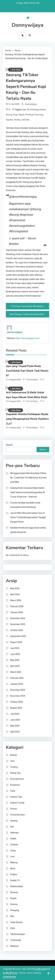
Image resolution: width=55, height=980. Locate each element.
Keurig (9, 115)
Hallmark (14, 833)
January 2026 (17, 612)
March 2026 (16, 600)
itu (28, 110)
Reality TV (15, 880)
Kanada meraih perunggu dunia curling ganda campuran (28, 530)
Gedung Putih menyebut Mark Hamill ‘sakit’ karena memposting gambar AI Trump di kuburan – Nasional (27, 492)
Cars (12, 761)
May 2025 (15, 660)
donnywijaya (31, 104)
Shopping (15, 910)
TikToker (26, 120)
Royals (13, 898)
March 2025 (16, 672)
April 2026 (15, 594)
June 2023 (15, 720)
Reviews (14, 892)
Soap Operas (16, 922)
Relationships (16, 886)
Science (14, 904)
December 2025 (18, 618)
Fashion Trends (17, 803)
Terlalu (17, 120)
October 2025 (17, 630)
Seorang (39, 115)
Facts (13, 791)
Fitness (14, 809)
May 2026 (15, 588)
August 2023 (16, 708)
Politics (14, 874)
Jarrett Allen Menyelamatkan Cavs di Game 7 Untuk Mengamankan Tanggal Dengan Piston (28, 517)
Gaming (14, 821)
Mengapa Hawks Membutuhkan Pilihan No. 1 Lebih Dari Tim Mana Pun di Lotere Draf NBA (29, 478)
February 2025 (17, 678)
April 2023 (15, 732)
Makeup (14, 862)
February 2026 (17, 606)
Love (12, 857)
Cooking (14, 767)
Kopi (16, 115)
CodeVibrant (9, 977)
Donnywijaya (27, 25)
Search (9, 445)
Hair (12, 827)
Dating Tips (15, 773)
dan (24, 110)
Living (13, 851)
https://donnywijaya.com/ (27, 338)
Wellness (14, 946)
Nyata (21, 115)
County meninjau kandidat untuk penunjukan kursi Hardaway (25, 505)
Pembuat (29, 115)
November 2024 (18, 696)
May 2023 (15, 726)
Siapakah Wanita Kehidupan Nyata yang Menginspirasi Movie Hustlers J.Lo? (27, 419)
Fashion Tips (16, 797)
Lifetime (14, 845)
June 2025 (15, 654)
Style (13, 928)
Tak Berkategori (18, 934)
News (13, 868)
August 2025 (16, 642)
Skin (12, 916)
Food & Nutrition (18, 815)
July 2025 (15, 648)
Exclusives (15, 785)
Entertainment (17, 779)
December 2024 (18, 690)
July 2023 (15, 714)
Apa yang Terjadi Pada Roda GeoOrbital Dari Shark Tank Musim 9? (27, 371)
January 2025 (17, 684)
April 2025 (15, 666)
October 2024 (17, 702)
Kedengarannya (38, 110)
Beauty (14, 755)
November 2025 (18, 624)
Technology (16, 940)
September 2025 (18, 636)
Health (13, 839)
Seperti (9, 120)
